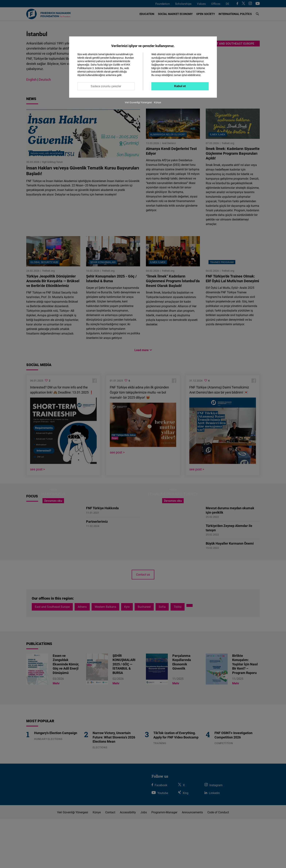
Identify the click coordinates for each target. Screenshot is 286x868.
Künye (158, 102)
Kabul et (180, 86)
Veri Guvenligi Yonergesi (138, 102)
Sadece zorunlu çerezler (106, 86)
